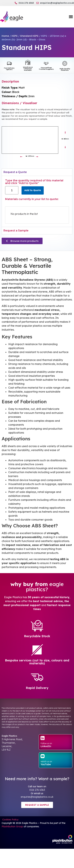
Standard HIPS (29, 36)
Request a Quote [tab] (15, 172)
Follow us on (46, 743)
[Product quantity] (12, 190)
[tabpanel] (37, 201)
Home (5, 36)
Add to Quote (33, 190)
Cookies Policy (10, 820)
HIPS (15, 36)
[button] (71, 17)
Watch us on (46, 761)
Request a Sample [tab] (16, 231)
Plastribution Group (12, 826)
